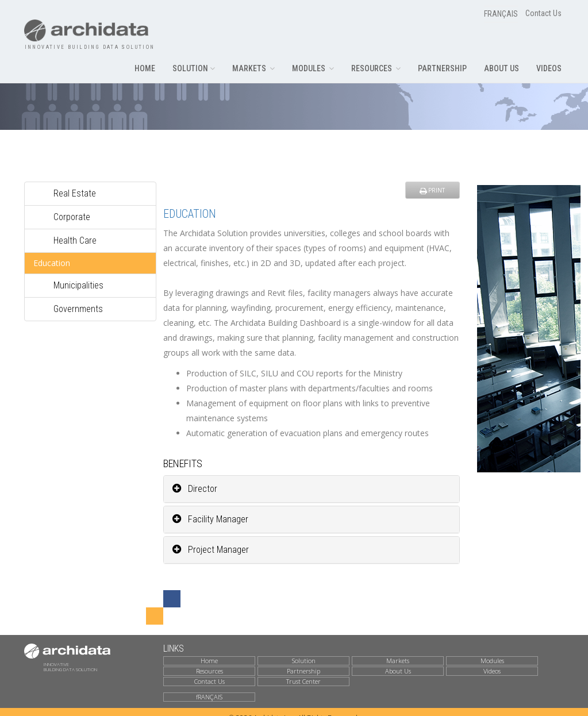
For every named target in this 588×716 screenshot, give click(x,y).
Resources (210, 668)
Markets (398, 659)
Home (209, 659)
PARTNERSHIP (442, 68)
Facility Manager (210, 516)
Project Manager (211, 547)
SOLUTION (194, 68)
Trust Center (303, 679)
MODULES (313, 68)
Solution (304, 659)
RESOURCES (376, 68)
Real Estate (75, 190)
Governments (78, 306)
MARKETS (253, 68)
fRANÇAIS (209, 695)
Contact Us (543, 13)
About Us (398, 668)
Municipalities (78, 282)
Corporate (72, 214)
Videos (492, 668)
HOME (145, 68)
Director (195, 486)
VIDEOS (549, 68)
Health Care (75, 238)
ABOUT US (501, 68)
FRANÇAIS (501, 14)
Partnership (303, 668)
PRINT (432, 187)
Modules (492, 659)
